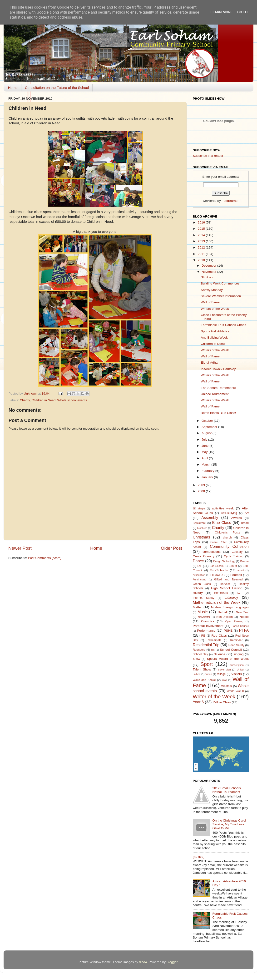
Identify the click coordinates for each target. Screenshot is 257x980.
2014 (202, 235)
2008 (202, 491)
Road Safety (236, 645)
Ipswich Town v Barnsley (218, 369)
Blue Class (222, 523)
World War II (235, 691)
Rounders (199, 650)
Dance (198, 561)
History (198, 593)
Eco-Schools (219, 570)
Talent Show (202, 669)
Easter (233, 566)
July (205, 439)
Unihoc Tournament (215, 394)
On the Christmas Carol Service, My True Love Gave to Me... (229, 824)
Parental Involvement (208, 626)
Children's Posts (227, 533)
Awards (236, 518)
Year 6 (198, 702)
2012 (202, 247)
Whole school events (72, 400)
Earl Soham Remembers (218, 388)
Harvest (225, 584)
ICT (239, 593)
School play (200, 654)
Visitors (237, 674)
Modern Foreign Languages (230, 607)
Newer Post (20, 548)
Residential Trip (206, 645)
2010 (202, 260)
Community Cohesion (229, 546)
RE (203, 636)
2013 (202, 241)
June (205, 446)
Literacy (231, 597)
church (227, 538)
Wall (225, 680)
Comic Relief (218, 542)
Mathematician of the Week (217, 602)
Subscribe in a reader (208, 156)
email (241, 570)
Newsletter (204, 617)
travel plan (225, 670)
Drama (244, 561)
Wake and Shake (204, 680)
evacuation (199, 575)
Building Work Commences (220, 283)
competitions (212, 552)
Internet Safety (203, 598)
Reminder (236, 640)
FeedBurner (230, 201)
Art (247, 513)
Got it (243, 12)
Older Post (171, 548)
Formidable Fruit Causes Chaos (224, 325)
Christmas (201, 537)
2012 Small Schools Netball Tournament (226, 790)
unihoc (197, 674)
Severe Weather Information (221, 296)
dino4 (143, 962)
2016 (202, 222)
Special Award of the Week (228, 659)
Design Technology (224, 561)
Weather (227, 686)
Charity (25, 400)
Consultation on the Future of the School (57, 88)
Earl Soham (217, 566)
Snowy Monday (212, 290)
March (206, 465)
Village (221, 674)
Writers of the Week (215, 309)
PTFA (244, 630)
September (210, 427)
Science (219, 654)
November (209, 272)
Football (236, 575)
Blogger (172, 962)
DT (199, 566)
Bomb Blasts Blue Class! (218, 413)
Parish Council (240, 626)
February (208, 471)
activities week (223, 508)
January (208, 477)
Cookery (237, 552)
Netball (222, 612)
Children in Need (44, 400)
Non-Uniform (225, 617)
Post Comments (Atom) (45, 558)
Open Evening (234, 621)
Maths (197, 607)
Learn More (222, 12)
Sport (207, 664)
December (209, 266)
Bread (245, 523)
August (207, 433)
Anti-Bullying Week (214, 338)
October (208, 421)
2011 (202, 254)
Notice (244, 617)
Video (209, 674)
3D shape (199, 508)
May (205, 452)
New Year (242, 612)
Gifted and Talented (228, 579)
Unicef (240, 670)
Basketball (199, 523)
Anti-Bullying (229, 513)
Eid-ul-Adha (209, 363)
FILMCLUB (217, 575)
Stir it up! (207, 277)
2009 (202, 485)
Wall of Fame (210, 302)
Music (203, 612)
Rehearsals (214, 640)
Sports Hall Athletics (215, 331)
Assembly (210, 518)
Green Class (202, 584)
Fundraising (199, 579)
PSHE (228, 631)
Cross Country (204, 556)
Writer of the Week (214, 697)
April (205, 458)
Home (13, 88)
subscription (237, 665)
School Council (231, 650)
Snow (196, 659)
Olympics (208, 621)
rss (213, 650)
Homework (221, 593)
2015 (202, 229)
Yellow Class (222, 702)
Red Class (219, 636)
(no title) (199, 857)
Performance (206, 631)
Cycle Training (234, 556)
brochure (202, 528)
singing (239, 654)
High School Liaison (227, 588)
